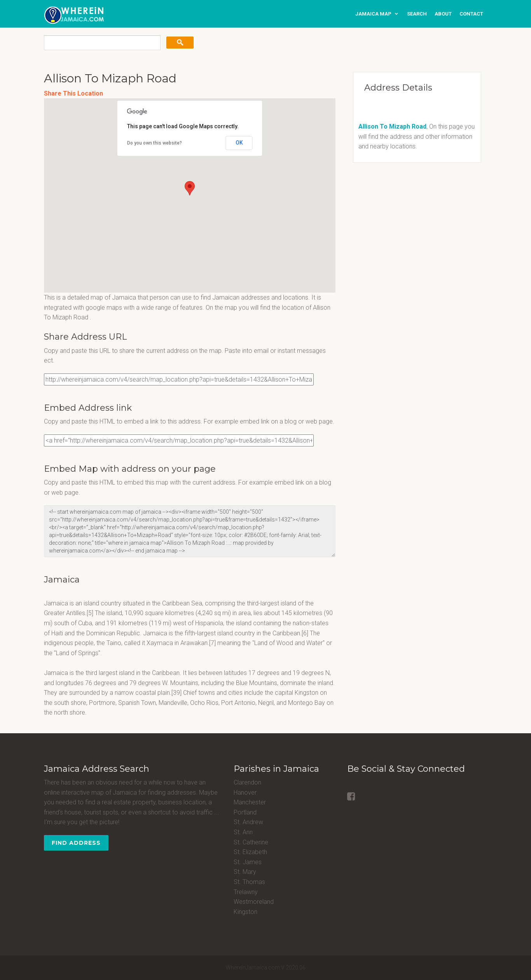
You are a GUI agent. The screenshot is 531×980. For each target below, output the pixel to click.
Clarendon (247, 782)
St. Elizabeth (250, 852)
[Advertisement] (396, 223)
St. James (248, 862)
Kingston (245, 912)
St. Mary (245, 872)
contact (471, 14)
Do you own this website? (155, 143)
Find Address (76, 843)
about (443, 14)
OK (239, 143)
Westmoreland (254, 902)
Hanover (245, 793)
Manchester (250, 802)
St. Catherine (251, 842)
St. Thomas (249, 882)
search (417, 14)
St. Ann (243, 832)
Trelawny (246, 892)
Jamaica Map (373, 14)
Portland (245, 812)
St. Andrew (248, 822)
